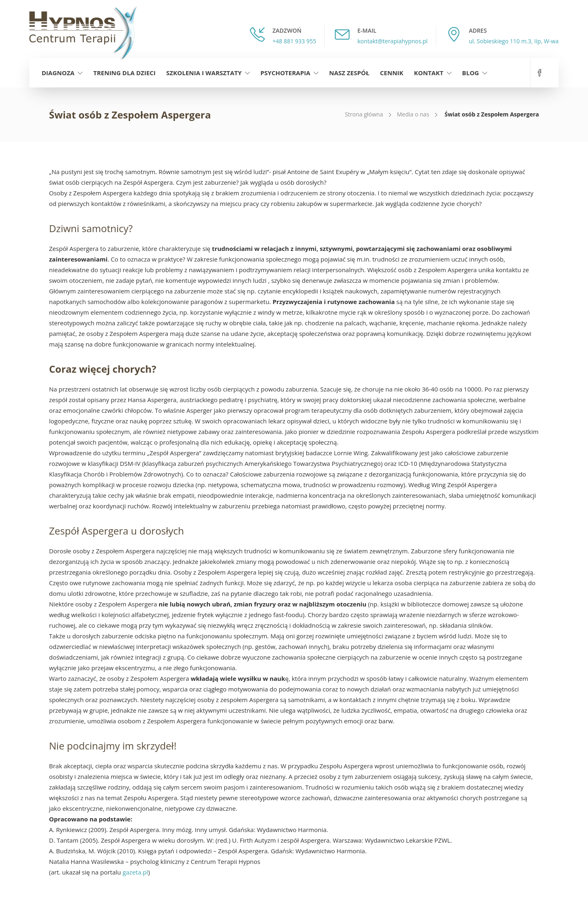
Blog (471, 73)
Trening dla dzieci (124, 73)
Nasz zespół (349, 73)
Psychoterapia (285, 73)
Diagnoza (58, 73)
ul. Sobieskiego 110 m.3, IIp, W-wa (514, 41)
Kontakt (429, 73)
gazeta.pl (135, 872)
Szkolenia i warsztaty (204, 73)
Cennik (392, 73)
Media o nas (413, 114)
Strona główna (364, 114)
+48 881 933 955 (294, 41)
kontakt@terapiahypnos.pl (392, 41)
